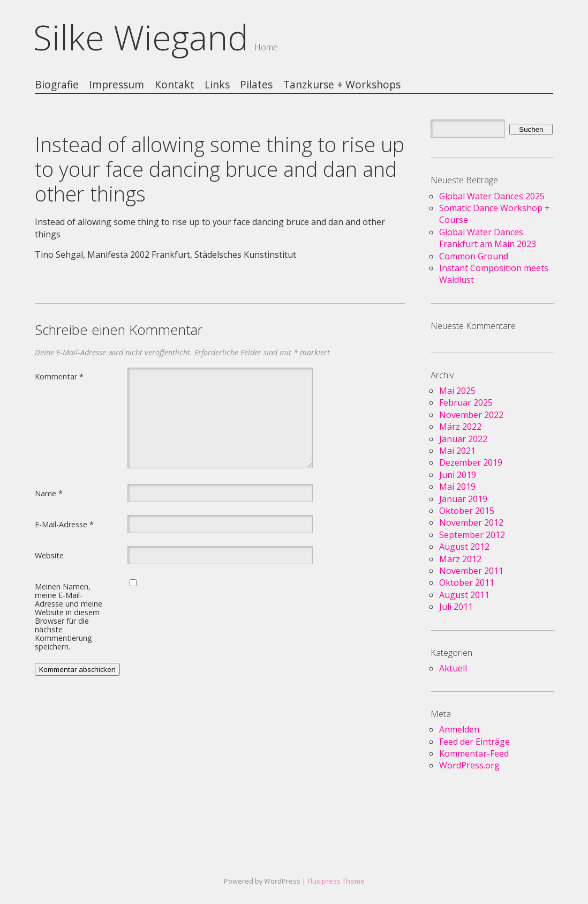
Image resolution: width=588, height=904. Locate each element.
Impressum (116, 85)
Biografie (57, 85)
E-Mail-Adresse (64, 524)
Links (217, 85)
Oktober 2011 (467, 582)
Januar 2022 (463, 439)
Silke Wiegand (141, 37)
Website (49, 555)
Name (49, 493)
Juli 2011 (456, 607)
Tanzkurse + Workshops (342, 85)
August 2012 (464, 547)
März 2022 (460, 427)
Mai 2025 (457, 391)
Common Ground (474, 256)
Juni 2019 (458, 475)
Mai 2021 (457, 451)
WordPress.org (469, 765)
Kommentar (59, 376)
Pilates (256, 85)
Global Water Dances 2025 (492, 196)
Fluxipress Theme (336, 881)
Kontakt (175, 85)
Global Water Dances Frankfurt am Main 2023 (488, 238)
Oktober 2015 (467, 511)
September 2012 (472, 535)
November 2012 (471, 522)
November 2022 (471, 415)
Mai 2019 (457, 487)
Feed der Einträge (474, 742)
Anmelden (459, 729)
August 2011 (464, 595)
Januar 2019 (463, 499)
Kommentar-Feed (474, 753)
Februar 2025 (466, 402)
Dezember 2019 (471, 462)
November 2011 (471, 571)
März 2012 (460, 559)
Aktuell (453, 668)
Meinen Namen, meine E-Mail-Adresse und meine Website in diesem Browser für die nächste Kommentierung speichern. (69, 616)
